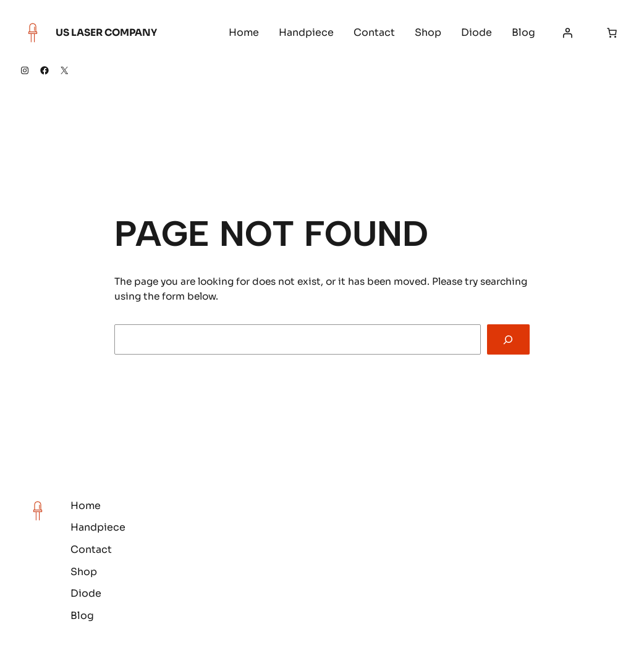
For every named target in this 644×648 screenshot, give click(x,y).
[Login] (567, 33)
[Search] (508, 339)
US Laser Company (106, 32)
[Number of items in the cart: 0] (612, 33)
